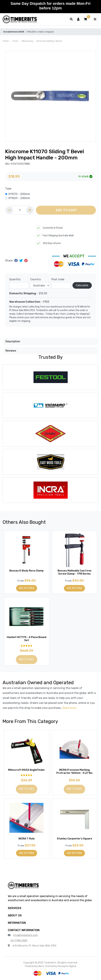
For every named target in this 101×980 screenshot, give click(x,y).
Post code (58, 279)
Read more (69, 708)
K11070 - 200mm (19, 194)
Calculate (82, 285)
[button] (85, 19)
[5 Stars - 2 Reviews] (27, 646)
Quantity (15, 279)
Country (36, 279)
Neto (41, 966)
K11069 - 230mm (19, 198)
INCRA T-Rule (27, 839)
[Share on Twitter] (21, 261)
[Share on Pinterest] (26, 261)
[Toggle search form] (71, 19)
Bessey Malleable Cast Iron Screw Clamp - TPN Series (75, 572)
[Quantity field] (20, 210)
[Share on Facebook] (16, 261)
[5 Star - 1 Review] (27, 775)
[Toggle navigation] (95, 19)
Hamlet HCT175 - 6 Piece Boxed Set (27, 639)
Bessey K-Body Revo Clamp (26, 571)
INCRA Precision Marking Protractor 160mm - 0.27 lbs (75, 771)
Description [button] (13, 341)
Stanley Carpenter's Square (75, 839)
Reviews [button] (11, 351)
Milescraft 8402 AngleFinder (26, 770)
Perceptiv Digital (67, 966)
